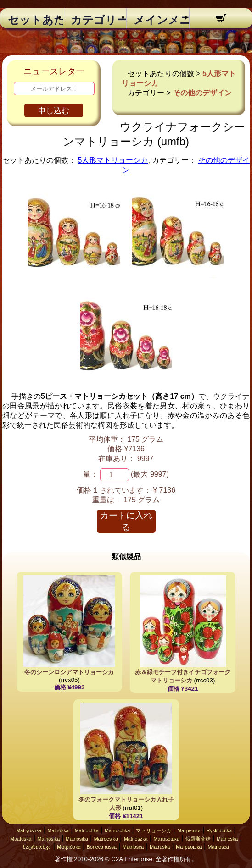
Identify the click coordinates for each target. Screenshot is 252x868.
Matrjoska (227, 839)
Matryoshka (29, 830)
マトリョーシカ (154, 830)
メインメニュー (158, 20)
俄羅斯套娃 (198, 839)
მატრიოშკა (37, 847)
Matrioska (58, 830)
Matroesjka (106, 839)
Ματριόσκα (69, 847)
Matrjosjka (49, 839)
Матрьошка (166, 839)
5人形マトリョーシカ (113, 160)
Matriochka (87, 830)
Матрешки (189, 830)
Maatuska (21, 839)
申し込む (54, 111)
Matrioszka (136, 839)
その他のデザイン (202, 93)
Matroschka (117, 830)
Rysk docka (219, 830)
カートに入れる (126, 521)
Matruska (160, 847)
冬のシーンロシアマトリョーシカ (69, 672)
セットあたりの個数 (32, 20)
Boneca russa (102, 847)
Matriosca (133, 847)
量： (90, 474)
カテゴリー (95, 20)
